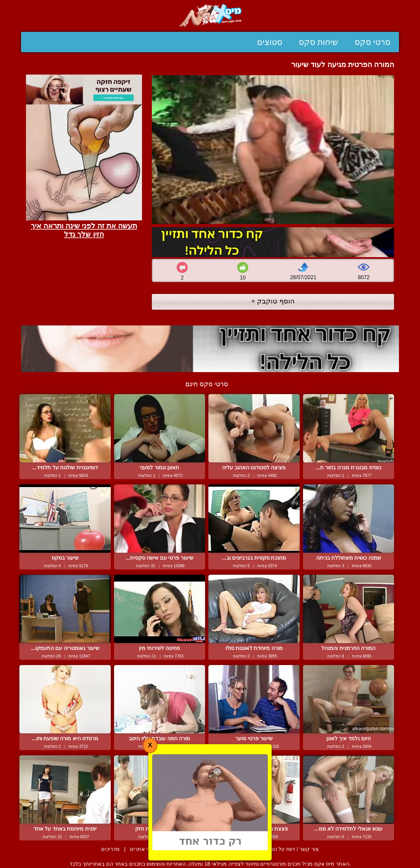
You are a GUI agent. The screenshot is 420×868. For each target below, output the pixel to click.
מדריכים (110, 849)
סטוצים (270, 42)
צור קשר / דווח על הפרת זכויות (284, 849)
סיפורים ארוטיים (185, 849)
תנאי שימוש (226, 849)
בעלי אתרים (143, 849)
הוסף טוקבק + (273, 301)
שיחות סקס (318, 42)
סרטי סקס (373, 42)
